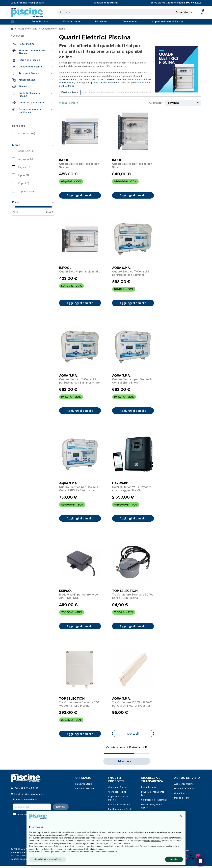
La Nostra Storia (84, 786)
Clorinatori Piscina (118, 789)
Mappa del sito (182, 800)
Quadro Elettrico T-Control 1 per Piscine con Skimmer (130, 273)
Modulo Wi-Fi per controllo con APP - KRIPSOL (79, 598)
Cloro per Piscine (117, 794)
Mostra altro (70, 92)
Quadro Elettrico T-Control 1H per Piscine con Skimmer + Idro (79, 382)
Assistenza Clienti (183, 786)
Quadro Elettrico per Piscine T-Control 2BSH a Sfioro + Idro (79, 490)
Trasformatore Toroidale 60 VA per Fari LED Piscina (132, 598)
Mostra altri (127, 763)
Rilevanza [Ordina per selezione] (173, 103)
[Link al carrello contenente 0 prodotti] (202, 12)
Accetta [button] (174, 859)
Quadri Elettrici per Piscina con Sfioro (132, 165)
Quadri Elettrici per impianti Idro (80, 272)
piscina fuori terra (105, 79)
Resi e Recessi (149, 789)
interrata (121, 79)
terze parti (70, 838)
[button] (181, 816)
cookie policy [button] (94, 835)
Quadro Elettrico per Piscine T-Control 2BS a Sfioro (132, 382)
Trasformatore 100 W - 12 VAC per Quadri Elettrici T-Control (132, 706)
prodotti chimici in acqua (104, 83)
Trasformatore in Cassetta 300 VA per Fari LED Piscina (79, 706)
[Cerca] (124, 12)
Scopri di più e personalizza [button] (48, 859)
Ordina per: (156, 103)
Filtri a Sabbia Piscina (119, 807)
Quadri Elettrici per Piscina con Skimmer (79, 165)
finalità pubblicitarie (153, 841)
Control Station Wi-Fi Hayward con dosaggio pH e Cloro (132, 490)
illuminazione (66, 79)
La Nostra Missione (85, 791)
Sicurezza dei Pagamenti (154, 802)
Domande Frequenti (184, 791)
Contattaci (180, 795)
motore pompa (67, 83)
